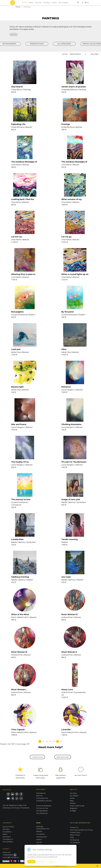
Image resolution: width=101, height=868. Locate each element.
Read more (14, 35)
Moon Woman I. (19, 690)
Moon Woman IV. (70, 614)
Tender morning (70, 539)
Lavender (66, 730)
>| (61, 741)
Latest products (75, 54)
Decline (52, 862)
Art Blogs (47, 3)
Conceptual (40, 834)
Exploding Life (18, 124)
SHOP (24, 3)
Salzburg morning (20, 577)
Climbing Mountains (71, 424)
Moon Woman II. (69, 652)
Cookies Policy (75, 832)
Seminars (6, 829)
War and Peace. (19, 424)
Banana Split (17, 387)
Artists (31, 3)
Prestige (66, 124)
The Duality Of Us (20, 462)
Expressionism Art (43, 829)
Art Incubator (64, 3)
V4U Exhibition (8, 842)
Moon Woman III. (19, 652)
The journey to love (21, 499)
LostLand (16, 349)
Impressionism (42, 837)
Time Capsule (18, 730)
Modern (39, 840)
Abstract (39, 831)
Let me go (66, 237)
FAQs (72, 837)
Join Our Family (8, 827)
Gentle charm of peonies (74, 87)
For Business (75, 840)
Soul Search (17, 87)
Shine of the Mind (20, 614)
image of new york (71, 499)
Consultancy (7, 832)
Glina (64, 349)
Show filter (95, 54)
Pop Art (39, 842)
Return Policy (75, 835)
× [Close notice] (97, 866)
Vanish (5, 834)
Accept (31, 862)
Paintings (40, 827)
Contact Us (74, 827)
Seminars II (7, 837)
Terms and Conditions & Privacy (81, 830)
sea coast (66, 577)
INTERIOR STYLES (37, 44)
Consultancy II (8, 839)
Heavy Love (67, 690)
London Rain (17, 539)
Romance (66, 387)
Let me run (17, 237)
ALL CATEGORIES (64, 44)
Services (38, 3)
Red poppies (17, 312)
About (54, 3)
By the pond (67, 312)
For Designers (75, 842)
